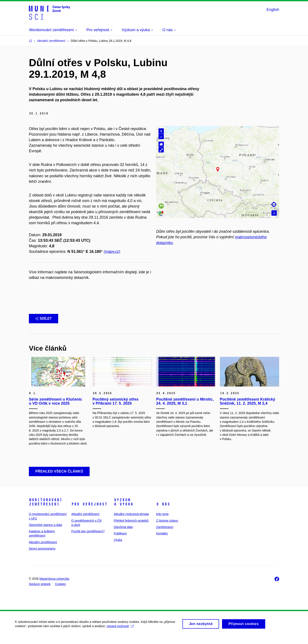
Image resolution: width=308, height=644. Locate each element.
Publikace (120, 540)
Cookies (60, 591)
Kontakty (162, 540)
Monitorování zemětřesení (46, 509)
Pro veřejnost (89, 511)
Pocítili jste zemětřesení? (88, 538)
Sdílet (44, 325)
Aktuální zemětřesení (43, 549)
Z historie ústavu (167, 527)
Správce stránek (40, 591)
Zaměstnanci (165, 534)
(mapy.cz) (112, 252)
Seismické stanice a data (45, 532)
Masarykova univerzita (54, 586)
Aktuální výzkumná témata (131, 521)
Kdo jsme (162, 521)
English (273, 10)
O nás (163, 511)
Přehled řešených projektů (131, 527)
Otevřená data (123, 534)
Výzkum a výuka (124, 509)
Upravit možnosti (120, 635)
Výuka (118, 547)
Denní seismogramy (42, 556)
